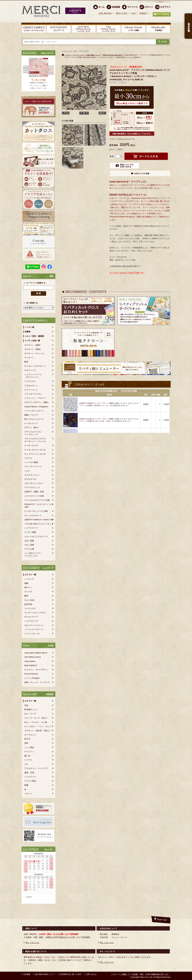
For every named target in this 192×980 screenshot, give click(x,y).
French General (31, 674)
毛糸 (26, 705)
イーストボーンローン (34, 411)
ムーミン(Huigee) (32, 678)
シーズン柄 (29, 327)
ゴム (26, 764)
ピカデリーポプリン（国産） (37, 402)
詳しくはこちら (32, 943)
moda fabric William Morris (36, 653)
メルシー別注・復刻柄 (34, 336)
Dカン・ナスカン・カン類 (36, 722)
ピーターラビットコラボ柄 (36, 511)
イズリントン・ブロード (35, 398)
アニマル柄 (29, 549)
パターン (28, 794)
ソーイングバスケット (34, 629)
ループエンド (30, 735)
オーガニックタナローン (35, 366)
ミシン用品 (29, 747)
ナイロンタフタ (31, 445)
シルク (27, 471)
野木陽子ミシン (31, 710)
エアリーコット (31, 390)
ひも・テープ (30, 714)
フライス (28, 458)
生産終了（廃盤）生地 (34, 492)
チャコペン (29, 752)
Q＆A (133, 13)
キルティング (30, 370)
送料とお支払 (122, 13)
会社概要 (27, 974)
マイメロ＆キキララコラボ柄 (37, 500)
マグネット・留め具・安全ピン (38, 731)
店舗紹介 (143, 13)
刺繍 (26, 785)
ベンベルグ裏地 (31, 462)
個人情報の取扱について (45, 974)
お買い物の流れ (105, 13)
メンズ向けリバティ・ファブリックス (34, 554)
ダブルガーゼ (30, 479)
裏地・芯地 (29, 773)
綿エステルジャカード (34, 419)
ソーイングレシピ (32, 634)
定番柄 (27, 332)
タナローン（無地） (33, 349)
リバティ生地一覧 (32, 341)
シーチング (29, 579)
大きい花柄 (29, 541)
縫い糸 (27, 756)
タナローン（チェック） (35, 353)
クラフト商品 (30, 781)
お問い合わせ (91, 974)
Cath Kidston (30, 661)
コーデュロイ (30, 381)
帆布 (26, 362)
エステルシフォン (32, 475)
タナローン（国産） (33, 345)
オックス (28, 592)
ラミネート (29, 358)
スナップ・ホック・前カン (36, 718)
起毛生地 (28, 604)
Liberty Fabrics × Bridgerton (36, 407)
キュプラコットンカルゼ (35, 454)
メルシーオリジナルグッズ (36, 536)
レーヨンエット (31, 423)
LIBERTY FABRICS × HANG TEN (39, 520)
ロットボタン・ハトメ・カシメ (38, 726)
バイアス (28, 760)
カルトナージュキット (34, 625)
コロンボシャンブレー (34, 483)
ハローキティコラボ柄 (34, 496)
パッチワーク (30, 777)
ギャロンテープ (31, 617)
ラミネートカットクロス (35, 613)
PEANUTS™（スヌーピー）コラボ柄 (39, 506)
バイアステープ (31, 528)
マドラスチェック (32, 487)
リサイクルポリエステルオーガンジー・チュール (35, 440)
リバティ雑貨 (30, 532)
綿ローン (28, 587)
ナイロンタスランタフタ (35, 450)
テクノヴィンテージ (33, 466)
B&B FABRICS (31, 665)
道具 (26, 743)
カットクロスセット (33, 515)
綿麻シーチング (31, 415)
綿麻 (26, 583)
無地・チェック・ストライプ (37, 682)
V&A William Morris (33, 657)
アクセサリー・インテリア (36, 768)
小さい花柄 (29, 545)
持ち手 (27, 739)
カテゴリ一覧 (30, 575)
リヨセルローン (31, 386)
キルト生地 (29, 600)
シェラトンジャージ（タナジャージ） (33, 376)
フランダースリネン (33, 394)
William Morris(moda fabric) (113, 55)
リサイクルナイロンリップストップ (33, 433)
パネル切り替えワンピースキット (39, 524)
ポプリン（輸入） (32, 427)
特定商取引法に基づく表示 (70, 974)
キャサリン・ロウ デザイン (36, 670)
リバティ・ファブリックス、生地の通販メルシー (83, 55)
